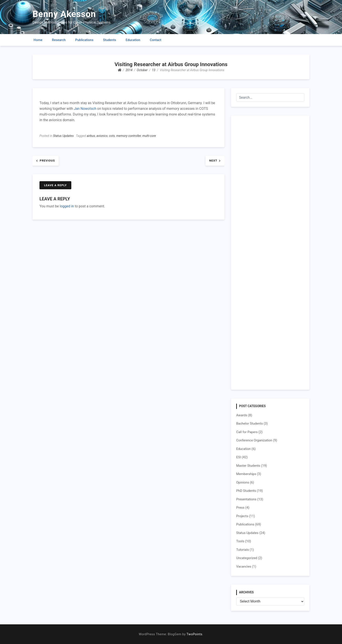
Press (240, 508)
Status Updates (63, 136)
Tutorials (243, 550)
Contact (156, 40)
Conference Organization (254, 440)
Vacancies (244, 567)
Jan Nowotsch (85, 109)
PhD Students (246, 491)
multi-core (149, 136)
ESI (239, 457)
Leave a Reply (55, 185)
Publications (84, 40)
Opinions (243, 482)
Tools (240, 541)
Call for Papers (247, 432)
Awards (242, 415)
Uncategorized (247, 558)
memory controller (129, 136)
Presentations (246, 499)
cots (112, 136)
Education (133, 40)
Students (109, 40)
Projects (242, 516)
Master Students (248, 466)
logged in (67, 206)
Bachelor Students (250, 424)
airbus (91, 136)
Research (59, 40)
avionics (102, 136)
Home (38, 40)
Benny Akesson (64, 14)
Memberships (246, 474)
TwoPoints (194, 634)
